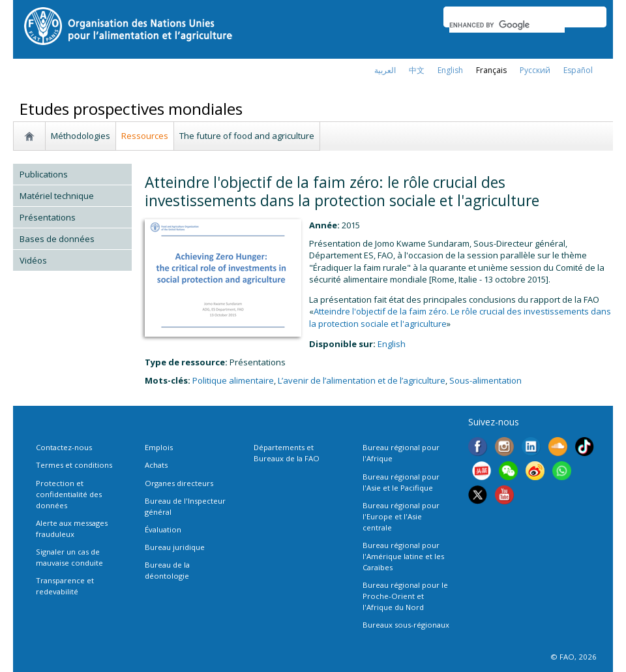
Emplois (159, 447)
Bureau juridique (175, 547)
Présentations (48, 217)
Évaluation (163, 529)
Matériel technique (57, 196)
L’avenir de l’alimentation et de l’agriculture (362, 380)
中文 (417, 70)
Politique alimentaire (233, 380)
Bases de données (57, 239)
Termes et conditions (74, 465)
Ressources (145, 136)
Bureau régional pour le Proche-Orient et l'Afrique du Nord (405, 596)
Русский (535, 70)
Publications (44, 174)
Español (578, 70)
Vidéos (33, 260)
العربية (385, 70)
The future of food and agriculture (247, 136)
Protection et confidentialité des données (69, 494)
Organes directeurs (179, 483)
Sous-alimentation (485, 380)
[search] (507, 25)
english (450, 70)
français (491, 70)
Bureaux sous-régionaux (406, 625)
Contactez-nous (64, 447)
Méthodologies (81, 136)
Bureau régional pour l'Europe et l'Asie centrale (401, 516)
